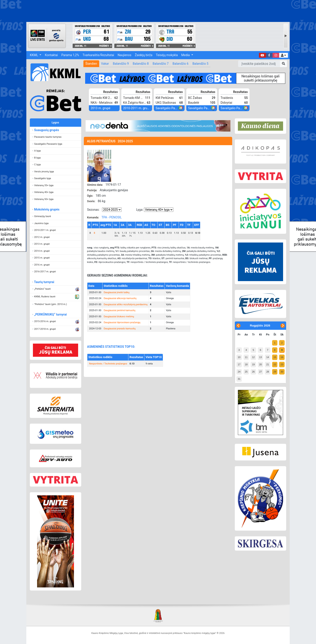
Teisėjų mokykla (167, 55)
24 (239, 372)
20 (260, 364)
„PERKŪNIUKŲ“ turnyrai (50, 314)
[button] (284, 55)
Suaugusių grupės (47, 130)
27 (260, 372)
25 (246, 372)
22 (275, 364)
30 (282, 372)
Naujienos (124, 55)
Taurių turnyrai (44, 282)
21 (268, 364)
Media (186, 55)
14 (268, 357)
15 (275, 357)
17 (239, 364)
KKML (34, 55)
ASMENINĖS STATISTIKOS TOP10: (111, 347)
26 (253, 372)
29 (275, 372)
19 (253, 364)
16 (282, 357)
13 (260, 357)
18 (246, 364)
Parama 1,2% (70, 55)
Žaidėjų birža (144, 55)
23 (282, 364)
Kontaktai (51, 55)
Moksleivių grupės (47, 209)
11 (246, 357)
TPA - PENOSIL (111, 217)
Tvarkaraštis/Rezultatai (98, 55)
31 (239, 379)
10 (239, 357)
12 (253, 357)
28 (268, 372)
